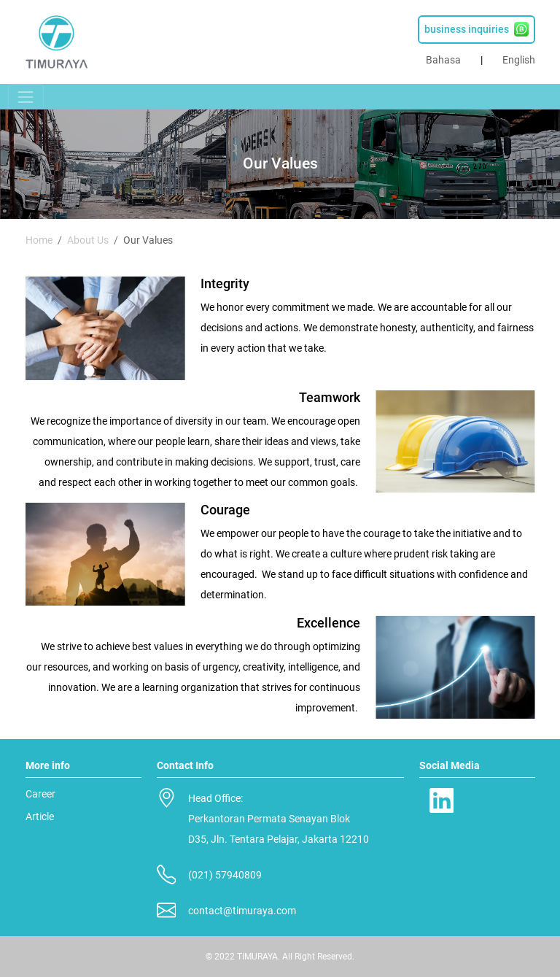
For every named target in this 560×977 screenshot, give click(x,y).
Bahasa (443, 60)
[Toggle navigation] (26, 97)
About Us (88, 240)
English (519, 60)
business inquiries (477, 29)
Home (39, 240)
